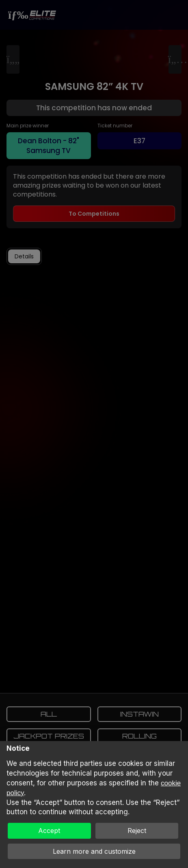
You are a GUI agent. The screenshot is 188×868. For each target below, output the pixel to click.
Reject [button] (137, 831)
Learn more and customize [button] (94, 851)
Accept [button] (49, 831)
